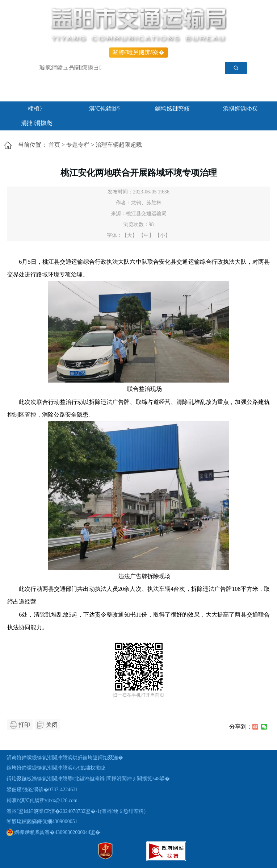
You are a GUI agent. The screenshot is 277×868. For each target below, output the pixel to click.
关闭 (52, 725)
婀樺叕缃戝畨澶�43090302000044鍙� (54, 832)
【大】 (130, 235)
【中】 (146, 235)
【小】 (163, 235)
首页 (54, 145)
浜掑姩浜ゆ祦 (240, 108)
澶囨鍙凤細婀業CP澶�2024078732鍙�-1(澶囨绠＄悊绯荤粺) (76, 811)
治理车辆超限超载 (119, 145)
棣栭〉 (37, 108)
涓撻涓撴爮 (37, 123)
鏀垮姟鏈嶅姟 (172, 108)
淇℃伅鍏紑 (104, 108)
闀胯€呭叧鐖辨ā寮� (138, 52)
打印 (24, 725)
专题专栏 (78, 145)
